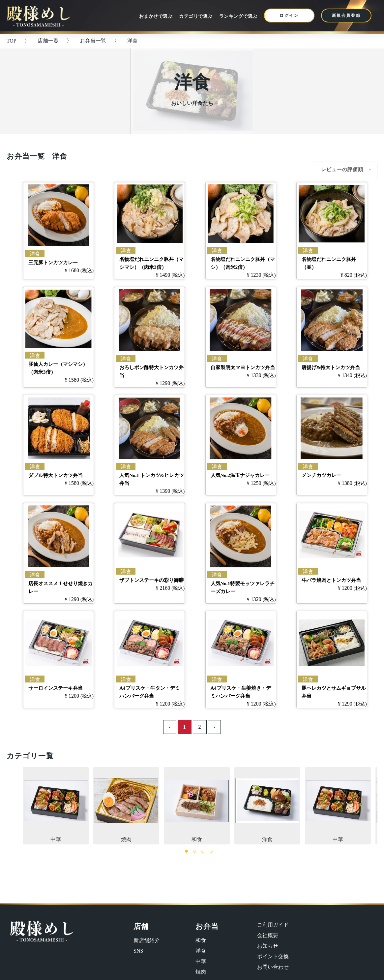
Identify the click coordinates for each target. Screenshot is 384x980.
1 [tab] (186, 851)
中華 (56, 805)
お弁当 (207, 926)
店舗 (141, 926)
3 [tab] (203, 851)
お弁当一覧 (93, 41)
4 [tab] (211, 851)
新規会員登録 (346, 16)
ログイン (289, 16)
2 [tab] (195, 851)
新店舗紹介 (147, 940)
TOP (12, 41)
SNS (138, 951)
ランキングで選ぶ (238, 16)
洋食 (267, 805)
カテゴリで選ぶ (196, 16)
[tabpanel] (195, 806)
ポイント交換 (273, 956)
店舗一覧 (48, 41)
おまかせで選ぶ (156, 16)
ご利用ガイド (273, 925)
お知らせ (268, 946)
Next (371, 806)
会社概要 (268, 935)
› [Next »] (214, 727)
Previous (13, 806)
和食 (197, 805)
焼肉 (126, 805)
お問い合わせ (273, 967)
